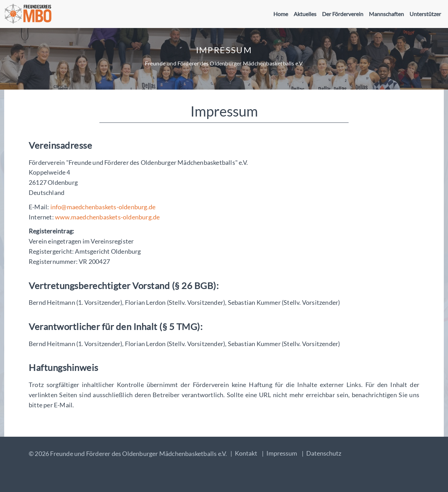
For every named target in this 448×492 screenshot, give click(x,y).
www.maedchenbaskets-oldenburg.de (107, 217)
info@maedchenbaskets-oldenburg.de (103, 207)
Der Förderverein (343, 14)
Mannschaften (386, 14)
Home (281, 14)
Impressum (282, 453)
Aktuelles (305, 14)
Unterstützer (425, 14)
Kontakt (246, 453)
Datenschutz (324, 453)
